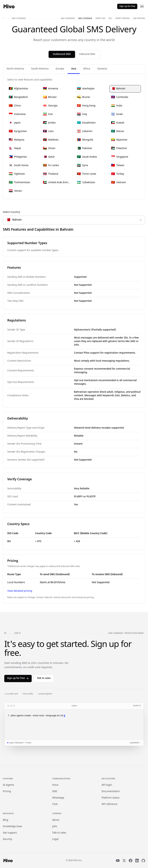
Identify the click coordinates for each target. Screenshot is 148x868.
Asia (74, 69)
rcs (110, 18)
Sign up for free (127, 6)
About (56, 820)
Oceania (102, 69)
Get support (10, 833)
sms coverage (85, 18)
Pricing (7, 792)
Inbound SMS (87, 54)
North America (15, 69)
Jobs (55, 827)
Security (8, 839)
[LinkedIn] (137, 861)
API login (107, 785)
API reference (109, 804)
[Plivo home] (9, 6)
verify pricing (122, 18)
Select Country (11, 212)
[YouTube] (118, 861)
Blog (6, 820)
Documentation (111, 792)
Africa (87, 69)
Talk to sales (44, 678)
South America (40, 69)
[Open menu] (142, 6)
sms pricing (139, 18)
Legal (55, 839)
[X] (124, 861)
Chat (55, 804)
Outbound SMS (62, 54)
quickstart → (135, 743)
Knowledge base (12, 827)
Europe (60, 69)
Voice (55, 785)
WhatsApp (58, 798)
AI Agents (8, 785)
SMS (55, 792)
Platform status (111, 798)
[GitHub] (143, 861)
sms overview (68, 18)
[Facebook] (131, 861)
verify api (100, 18)
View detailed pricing (20, 591)
